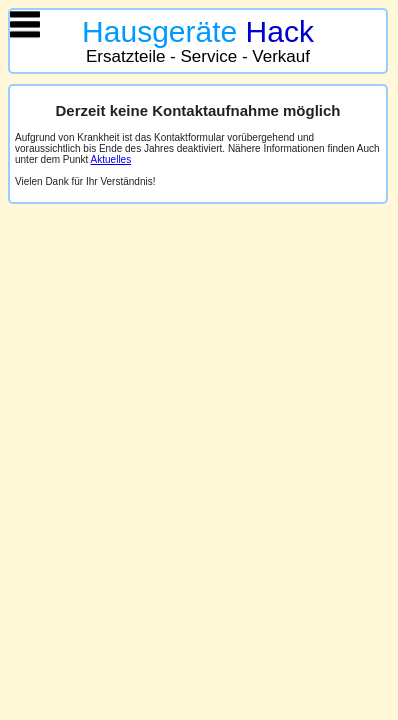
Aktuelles (111, 159)
